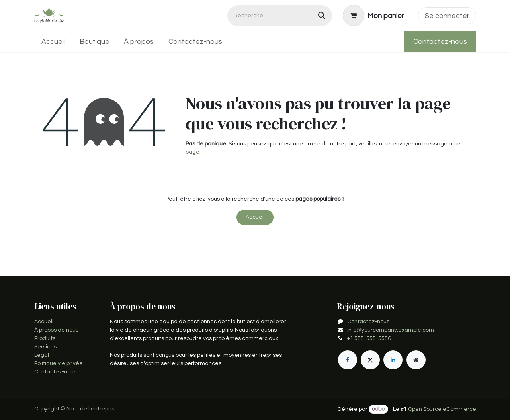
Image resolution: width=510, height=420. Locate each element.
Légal (42, 355)
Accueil (255, 217)
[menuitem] (53, 42)
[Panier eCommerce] (373, 16)
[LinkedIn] (393, 360)
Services (45, 347)
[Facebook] (348, 360)
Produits (45, 338)
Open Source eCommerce (442, 409)
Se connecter (447, 16)
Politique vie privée (59, 363)
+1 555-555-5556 (369, 338)
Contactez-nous (440, 42)
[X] (370, 360)
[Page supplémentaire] (416, 360)
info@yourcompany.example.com (391, 330)
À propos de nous (56, 330)
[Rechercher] (322, 16)
